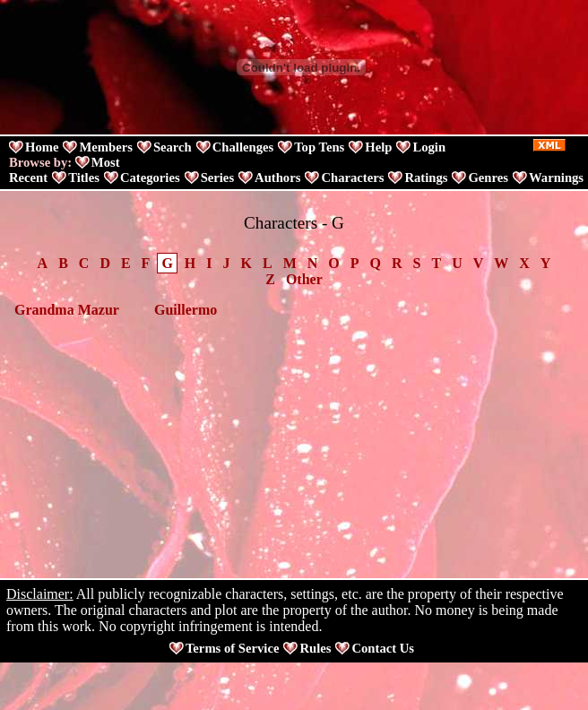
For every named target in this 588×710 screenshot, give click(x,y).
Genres (488, 177)
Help (378, 147)
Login (429, 147)
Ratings (426, 177)
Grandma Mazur (67, 310)
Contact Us (383, 648)
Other (304, 279)
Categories (150, 177)
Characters (352, 177)
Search (173, 147)
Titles (84, 177)
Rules (315, 648)
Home (42, 147)
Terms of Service (232, 648)
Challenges (243, 147)
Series (217, 177)
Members (105, 147)
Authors (277, 177)
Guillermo (186, 310)
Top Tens (319, 147)
